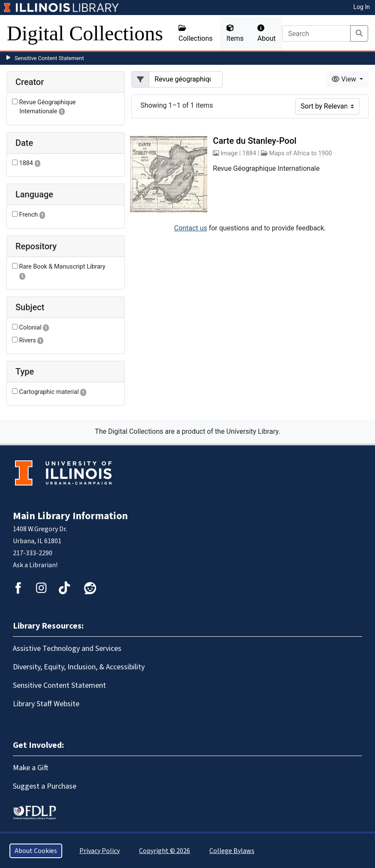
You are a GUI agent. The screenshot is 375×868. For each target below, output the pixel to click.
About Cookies (36, 851)
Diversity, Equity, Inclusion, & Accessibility (79, 667)
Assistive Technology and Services (67, 649)
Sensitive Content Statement (49, 58)
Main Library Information (70, 516)
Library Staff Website (46, 704)
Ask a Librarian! (35, 565)
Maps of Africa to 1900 (301, 153)
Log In (362, 7)
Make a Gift (31, 768)
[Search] (316, 33)
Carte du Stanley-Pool (255, 141)
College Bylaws (232, 851)
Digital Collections (85, 33)
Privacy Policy (100, 851)
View (345, 79)
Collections (196, 33)
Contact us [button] (191, 228)
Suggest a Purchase (45, 786)
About (267, 33)
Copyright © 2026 (165, 851)
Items (235, 33)
